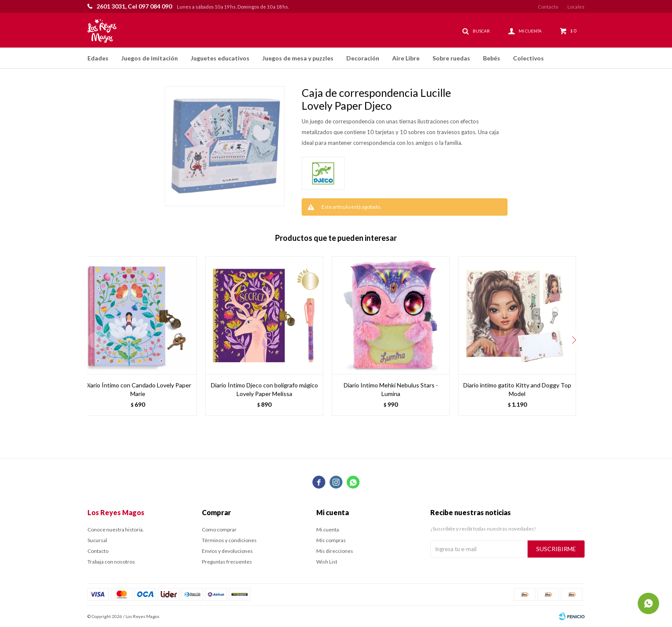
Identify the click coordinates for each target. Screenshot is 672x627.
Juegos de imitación (150, 58)
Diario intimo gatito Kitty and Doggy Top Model (517, 389)
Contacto (548, 7)
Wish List (327, 562)
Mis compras (331, 540)
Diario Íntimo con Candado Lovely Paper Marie (138, 389)
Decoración (363, 58)
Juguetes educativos (220, 58)
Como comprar (219, 529)
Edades (98, 58)
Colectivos (528, 58)
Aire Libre (406, 58)
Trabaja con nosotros (111, 562)
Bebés (492, 58)
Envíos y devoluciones (227, 551)
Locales (576, 7)
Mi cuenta (328, 529)
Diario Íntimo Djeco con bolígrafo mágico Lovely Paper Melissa (264, 389)
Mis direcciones (335, 551)
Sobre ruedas (451, 58)
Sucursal (97, 540)
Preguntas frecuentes (227, 562)
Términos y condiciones (229, 540)
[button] (574, 340)
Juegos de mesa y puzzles (298, 58)
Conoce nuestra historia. (116, 529)
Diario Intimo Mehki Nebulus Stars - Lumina (391, 389)
